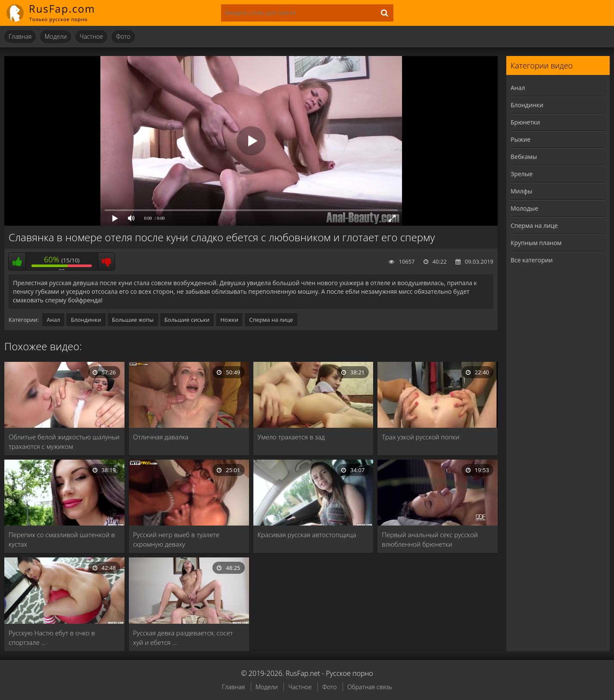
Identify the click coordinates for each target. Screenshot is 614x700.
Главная (20, 36)
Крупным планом (536, 243)
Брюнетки (525, 122)
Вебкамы (524, 157)
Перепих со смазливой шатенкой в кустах (62, 539)
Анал (53, 320)
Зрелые (522, 174)
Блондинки (86, 320)
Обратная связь (370, 687)
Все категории (532, 260)
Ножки (229, 320)
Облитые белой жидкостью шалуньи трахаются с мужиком (64, 442)
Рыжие (520, 139)
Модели (56, 36)
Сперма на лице (271, 320)
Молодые (524, 208)
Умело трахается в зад (291, 437)
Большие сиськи (187, 320)
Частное (91, 36)
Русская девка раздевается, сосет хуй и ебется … (183, 638)
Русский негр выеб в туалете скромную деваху (176, 539)
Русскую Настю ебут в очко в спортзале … (52, 638)
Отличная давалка (161, 437)
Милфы (521, 191)
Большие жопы (133, 320)
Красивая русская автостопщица (307, 535)
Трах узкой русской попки (421, 437)
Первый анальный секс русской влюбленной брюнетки (430, 539)
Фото (123, 36)
